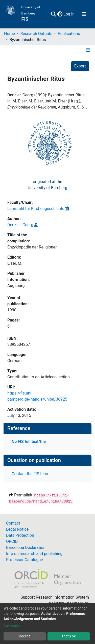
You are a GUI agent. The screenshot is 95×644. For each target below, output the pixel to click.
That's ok (69, 636)
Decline (25, 636)
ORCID (12, 541)
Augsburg (16, 286)
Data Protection (20, 535)
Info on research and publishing (34, 554)
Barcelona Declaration (26, 548)
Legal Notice (17, 529)
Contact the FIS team (31, 474)
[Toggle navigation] (84, 14)
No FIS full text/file (29, 442)
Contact (13, 523)
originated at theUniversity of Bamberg (48, 185)
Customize (12, 626)
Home (9, 34)
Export (80, 66)
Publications (69, 34)
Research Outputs (36, 34)
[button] (60, 14)
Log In (69, 14)
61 (10, 326)
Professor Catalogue (25, 560)
